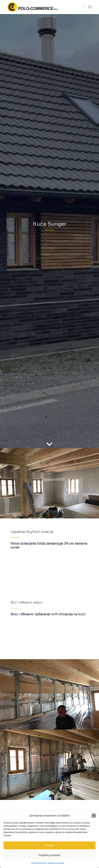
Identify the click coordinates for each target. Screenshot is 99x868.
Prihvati (49, 845)
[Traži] (82, 7)
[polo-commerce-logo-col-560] (41, 7)
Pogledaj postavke (50, 855)
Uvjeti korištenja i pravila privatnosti (48, 863)
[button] (94, 816)
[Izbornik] (90, 7)
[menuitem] (82, 7)
